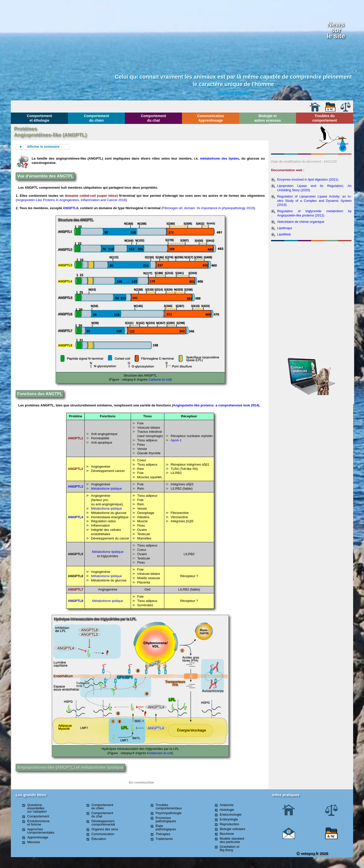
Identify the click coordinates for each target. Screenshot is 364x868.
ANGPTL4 (75, 517)
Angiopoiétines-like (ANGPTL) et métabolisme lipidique (70, 767)
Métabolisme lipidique (108, 552)
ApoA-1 (176, 440)
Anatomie (227, 805)
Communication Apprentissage (211, 118)
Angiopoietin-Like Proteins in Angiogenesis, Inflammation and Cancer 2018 (71, 200)
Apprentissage (38, 837)
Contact (343, 144)
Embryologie (229, 819)
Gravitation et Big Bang (229, 848)
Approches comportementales (41, 831)
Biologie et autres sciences (268, 118)
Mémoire (34, 842)
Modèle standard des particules (232, 840)
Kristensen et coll (160, 753)
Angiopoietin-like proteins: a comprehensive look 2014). (217, 405)
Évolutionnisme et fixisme (38, 823)
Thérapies (163, 834)
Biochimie (227, 834)
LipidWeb (284, 234)
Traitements (164, 839)
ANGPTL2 (75, 469)
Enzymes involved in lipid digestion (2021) (308, 179)
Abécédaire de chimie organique (301, 222)
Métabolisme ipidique (106, 489)
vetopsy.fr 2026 (312, 853)
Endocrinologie (231, 815)
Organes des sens (105, 829)
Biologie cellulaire (232, 829)
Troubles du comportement (324, 118)
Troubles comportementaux (169, 807)
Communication (103, 834)
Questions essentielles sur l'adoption (37, 808)
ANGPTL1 (75, 438)
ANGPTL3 (75, 486)
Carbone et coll (159, 379)
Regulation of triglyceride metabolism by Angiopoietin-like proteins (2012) (314, 213)
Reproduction (229, 824)
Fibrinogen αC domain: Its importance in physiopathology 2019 (208, 208)
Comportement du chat (153, 118)
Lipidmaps (285, 228)
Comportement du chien (97, 118)
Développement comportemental (103, 823)
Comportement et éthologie (39, 118)
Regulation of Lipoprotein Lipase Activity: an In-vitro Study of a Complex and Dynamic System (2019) (314, 201)
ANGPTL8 (71, 208)
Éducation (99, 839)
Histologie (227, 810)
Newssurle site (336, 30)
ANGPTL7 (75, 589)
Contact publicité (299, 369)
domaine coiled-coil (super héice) (92, 196)
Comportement (38, 816)
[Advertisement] (311, 271)
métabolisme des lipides (220, 158)
